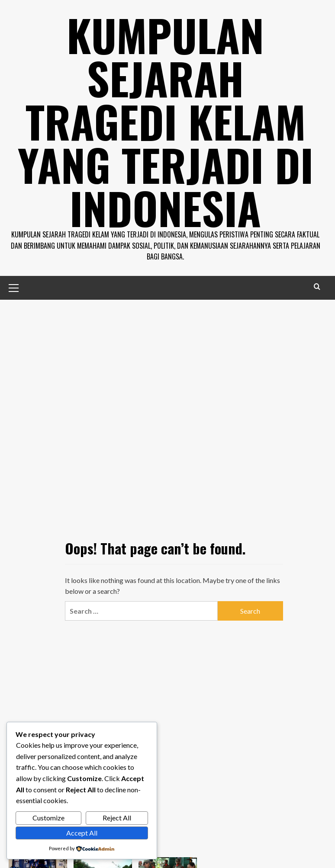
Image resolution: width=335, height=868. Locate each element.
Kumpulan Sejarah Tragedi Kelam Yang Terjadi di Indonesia (166, 121)
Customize (48, 818)
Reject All (117, 818)
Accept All (82, 833)
